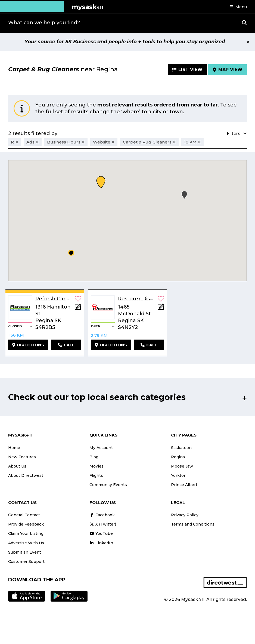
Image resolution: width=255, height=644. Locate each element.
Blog (94, 457)
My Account (101, 448)
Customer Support (26, 561)
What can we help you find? (44, 23)
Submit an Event (25, 552)
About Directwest (26, 475)
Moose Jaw (182, 466)
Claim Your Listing (26, 533)
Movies (97, 466)
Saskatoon (181, 448)
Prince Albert (184, 485)
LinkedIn (101, 543)
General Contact (24, 515)
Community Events (108, 485)
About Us (17, 466)
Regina (178, 457)
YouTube (101, 533)
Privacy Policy (185, 515)
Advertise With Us (26, 543)
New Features (22, 457)
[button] (238, 7)
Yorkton (179, 475)
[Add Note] (78, 308)
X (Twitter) (103, 524)
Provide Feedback (26, 524)
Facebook (102, 515)
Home (14, 448)
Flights (96, 475)
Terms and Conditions (193, 524)
